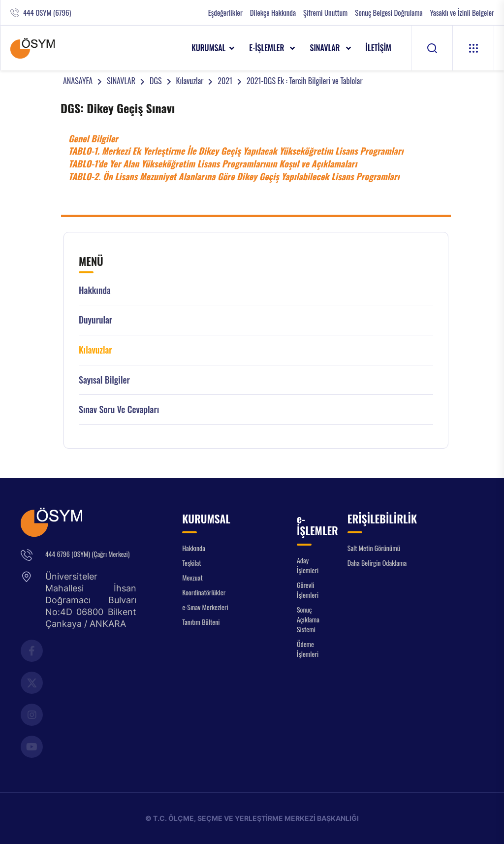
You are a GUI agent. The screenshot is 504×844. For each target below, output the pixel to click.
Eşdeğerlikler (225, 13)
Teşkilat (191, 563)
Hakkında (95, 290)
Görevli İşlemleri (308, 590)
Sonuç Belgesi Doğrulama (389, 13)
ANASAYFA (78, 81)
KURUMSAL (208, 48)
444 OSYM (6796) (47, 13)
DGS (156, 81)
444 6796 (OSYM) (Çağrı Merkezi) (87, 554)
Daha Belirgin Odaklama (377, 563)
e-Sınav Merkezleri (205, 607)
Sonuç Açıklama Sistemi (308, 619)
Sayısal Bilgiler (104, 380)
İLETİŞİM (379, 48)
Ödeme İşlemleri (308, 649)
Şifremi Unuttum (325, 13)
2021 (225, 81)
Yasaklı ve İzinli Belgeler (462, 13)
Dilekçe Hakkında (273, 13)
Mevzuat (192, 577)
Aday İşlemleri (308, 565)
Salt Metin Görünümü (374, 548)
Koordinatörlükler (204, 592)
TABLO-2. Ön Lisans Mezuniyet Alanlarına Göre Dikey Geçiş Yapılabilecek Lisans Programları (235, 176)
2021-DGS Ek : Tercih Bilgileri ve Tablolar (305, 81)
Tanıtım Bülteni (201, 622)
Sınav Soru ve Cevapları (119, 409)
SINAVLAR (326, 48)
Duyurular (95, 320)
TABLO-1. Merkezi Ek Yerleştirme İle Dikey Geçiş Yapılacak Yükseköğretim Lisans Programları (236, 151)
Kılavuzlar (190, 81)
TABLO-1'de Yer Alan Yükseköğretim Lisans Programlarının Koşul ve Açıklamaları (213, 163)
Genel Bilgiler (93, 138)
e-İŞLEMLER (268, 48)
